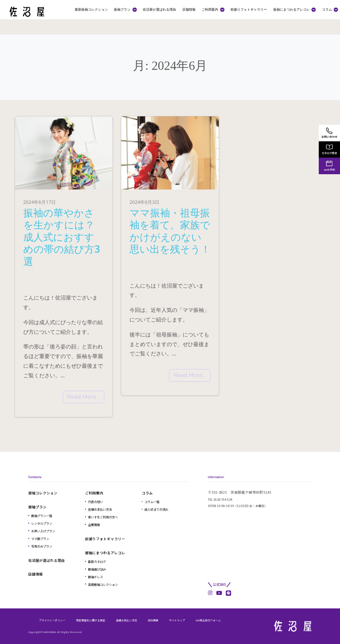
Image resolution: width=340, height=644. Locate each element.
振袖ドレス (95, 577)
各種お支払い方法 (100, 509)
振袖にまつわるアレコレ (292, 9)
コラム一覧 (152, 502)
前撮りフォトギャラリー (249, 9)
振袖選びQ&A (97, 569)
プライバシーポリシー (52, 620)
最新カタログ (97, 562)
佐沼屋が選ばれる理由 (159, 9)
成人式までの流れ (156, 509)
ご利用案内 (210, 9)
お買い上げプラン (43, 531)
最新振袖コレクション (91, 9)
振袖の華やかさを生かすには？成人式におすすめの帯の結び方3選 (62, 237)
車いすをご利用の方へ (103, 517)
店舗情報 (189, 9)
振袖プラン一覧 (42, 516)
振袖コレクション (43, 493)
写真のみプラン (42, 546)
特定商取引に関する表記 (91, 620)
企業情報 (94, 525)
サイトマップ (177, 620)
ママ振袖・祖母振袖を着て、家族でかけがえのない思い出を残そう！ (170, 231)
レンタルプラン (42, 523)
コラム (327, 9)
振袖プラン (122, 9)
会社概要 (153, 620)
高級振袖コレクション (103, 584)
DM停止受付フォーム (208, 620)
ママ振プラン (40, 539)
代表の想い (95, 502)
